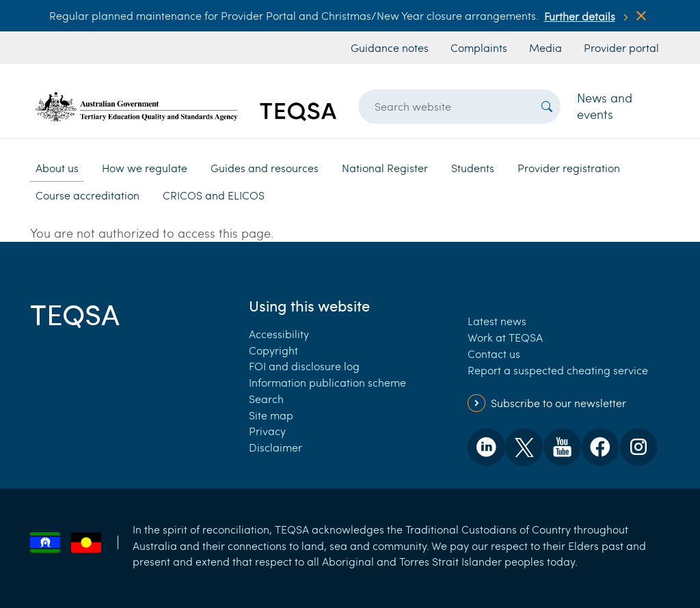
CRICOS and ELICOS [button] (214, 195)
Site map (271, 415)
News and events (605, 106)
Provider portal (621, 47)
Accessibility (279, 334)
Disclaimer (275, 447)
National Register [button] (385, 168)
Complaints (479, 47)
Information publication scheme (327, 382)
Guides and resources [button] (265, 168)
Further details (580, 16)
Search (266, 399)
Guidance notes (390, 47)
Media (546, 47)
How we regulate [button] (145, 168)
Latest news (497, 321)
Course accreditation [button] (87, 195)
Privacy (267, 431)
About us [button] (57, 168)
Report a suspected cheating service (558, 370)
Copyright (273, 350)
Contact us (494, 354)
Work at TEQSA (505, 337)
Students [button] (473, 168)
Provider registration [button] (569, 168)
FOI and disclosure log (304, 366)
